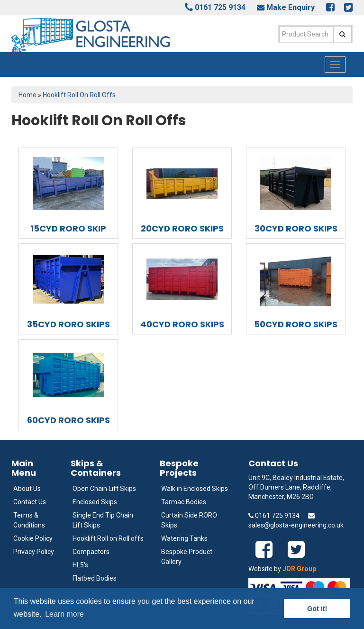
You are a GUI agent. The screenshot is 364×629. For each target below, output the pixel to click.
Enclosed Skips (95, 502)
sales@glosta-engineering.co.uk (296, 525)
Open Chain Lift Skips (104, 489)
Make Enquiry (291, 7)
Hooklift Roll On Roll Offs (79, 95)
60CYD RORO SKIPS (68, 420)
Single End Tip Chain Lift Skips (103, 520)
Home (27, 95)
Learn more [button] (64, 614)
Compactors (91, 552)
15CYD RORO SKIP (68, 228)
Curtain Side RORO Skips (189, 520)
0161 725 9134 (220, 7)
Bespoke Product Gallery (187, 557)
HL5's (80, 565)
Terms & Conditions (29, 520)
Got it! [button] (317, 609)
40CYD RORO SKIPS (182, 324)
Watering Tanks (184, 538)
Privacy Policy (34, 552)
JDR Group (299, 569)
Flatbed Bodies (95, 578)
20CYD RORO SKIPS (182, 228)
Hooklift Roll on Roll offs (108, 538)
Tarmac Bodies (184, 502)
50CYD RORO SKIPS (296, 324)
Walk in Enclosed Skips (195, 489)
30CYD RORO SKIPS (296, 228)
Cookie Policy (33, 538)
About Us (27, 489)
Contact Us (30, 502)
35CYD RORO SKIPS (68, 324)
